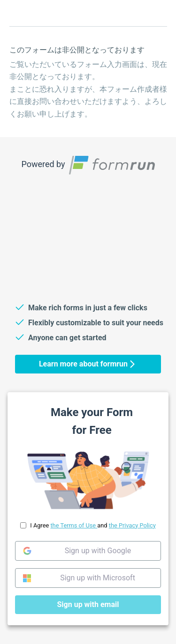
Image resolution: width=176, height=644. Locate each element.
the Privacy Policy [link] (132, 525)
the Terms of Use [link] (74, 525)
